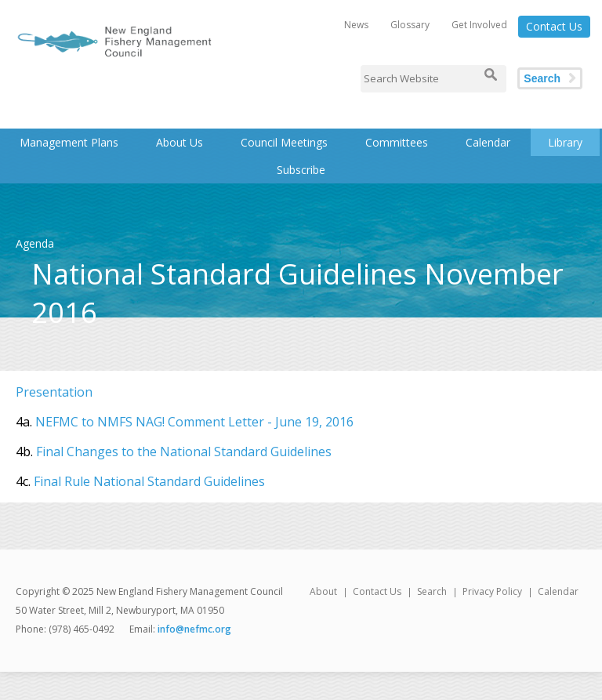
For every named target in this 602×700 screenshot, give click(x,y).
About (323, 591)
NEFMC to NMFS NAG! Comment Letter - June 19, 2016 (194, 422)
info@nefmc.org (194, 629)
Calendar (488, 142)
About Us (180, 142)
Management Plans (69, 142)
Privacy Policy (492, 591)
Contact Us (554, 26)
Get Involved (479, 25)
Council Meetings (284, 142)
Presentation (54, 392)
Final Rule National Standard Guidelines (149, 481)
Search (542, 78)
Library (565, 142)
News (356, 25)
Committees (397, 142)
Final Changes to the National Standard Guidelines (184, 452)
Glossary (410, 25)
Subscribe (301, 170)
